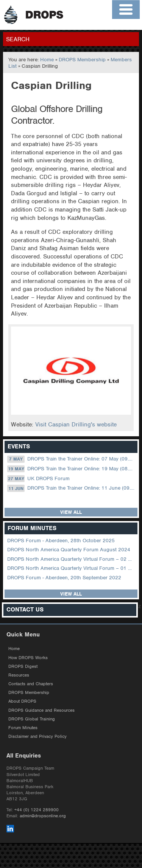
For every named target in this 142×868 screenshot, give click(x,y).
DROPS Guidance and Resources (41, 710)
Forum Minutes (23, 728)
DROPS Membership (82, 60)
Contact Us (25, 610)
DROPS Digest (23, 666)
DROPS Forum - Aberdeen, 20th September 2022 (64, 578)
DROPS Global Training (32, 719)
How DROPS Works (28, 658)
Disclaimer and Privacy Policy (37, 736)
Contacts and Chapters (31, 684)
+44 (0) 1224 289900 (37, 810)
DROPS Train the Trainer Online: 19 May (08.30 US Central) (72, 469)
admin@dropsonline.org (43, 816)
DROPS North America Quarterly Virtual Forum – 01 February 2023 (72, 568)
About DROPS (22, 701)
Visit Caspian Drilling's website (76, 425)
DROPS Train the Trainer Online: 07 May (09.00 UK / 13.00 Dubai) (72, 459)
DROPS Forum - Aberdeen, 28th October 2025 (61, 541)
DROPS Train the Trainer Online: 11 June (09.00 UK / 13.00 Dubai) (72, 488)
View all (71, 512)
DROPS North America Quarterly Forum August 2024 (69, 550)
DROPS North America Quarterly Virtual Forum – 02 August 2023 (72, 559)
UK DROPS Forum (38, 479)
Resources (19, 675)
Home (47, 60)
